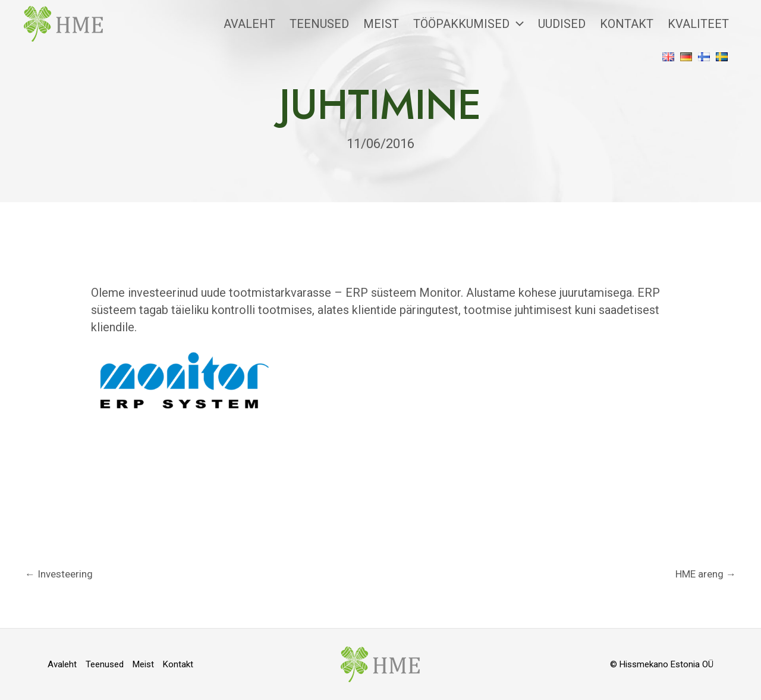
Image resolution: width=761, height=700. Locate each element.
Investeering (59, 574)
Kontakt (627, 24)
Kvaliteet (698, 24)
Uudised (562, 24)
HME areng (706, 574)
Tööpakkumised (468, 24)
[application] (517, 24)
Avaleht (249, 24)
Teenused (319, 24)
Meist (381, 24)
